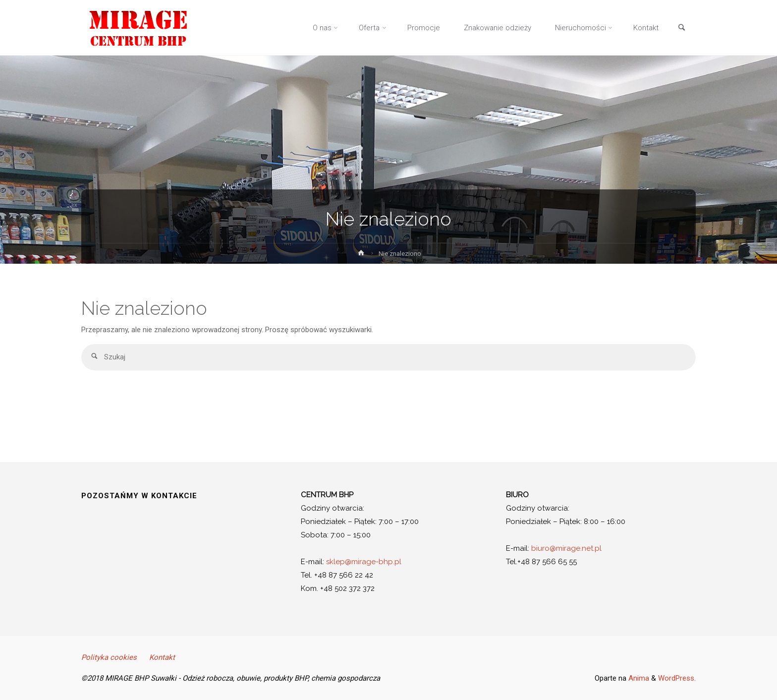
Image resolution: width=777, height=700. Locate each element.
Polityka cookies (109, 657)
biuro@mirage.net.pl (566, 548)
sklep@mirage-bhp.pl (364, 562)
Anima (638, 678)
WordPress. (677, 678)
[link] (681, 28)
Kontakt (162, 657)
